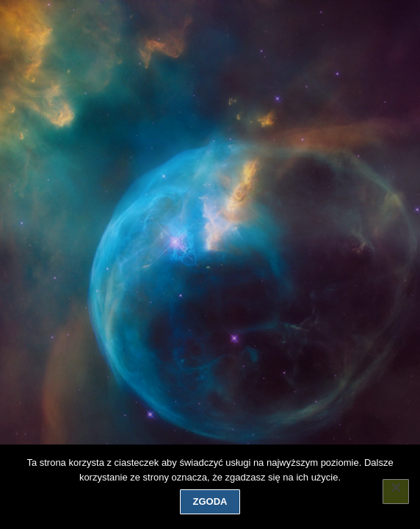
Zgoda (210, 501)
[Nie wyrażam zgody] (396, 492)
